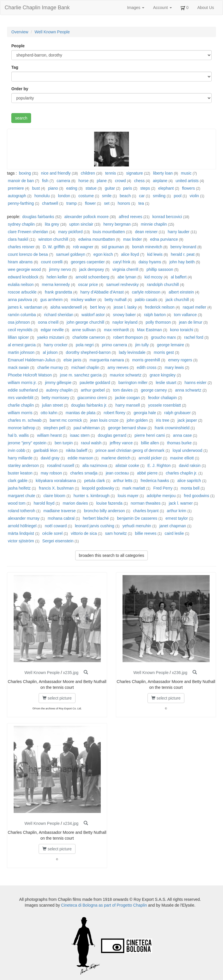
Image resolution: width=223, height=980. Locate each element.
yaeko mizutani (51, 337)
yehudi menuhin (137, 526)
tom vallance (185, 315)
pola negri (85, 345)
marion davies (75, 503)
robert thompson (128, 337)
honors (124, 203)
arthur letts (123, 481)
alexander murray (24, 518)
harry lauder (179, 232)
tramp (71, 203)
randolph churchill (163, 285)
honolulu (42, 196)
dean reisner (146, 232)
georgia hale (145, 413)
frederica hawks (155, 481)
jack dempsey (92, 269)
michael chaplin (86, 367)
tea (141, 203)
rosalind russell (61, 465)
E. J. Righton (159, 465)
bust (36, 188)
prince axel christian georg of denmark (130, 450)
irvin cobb (17, 450)
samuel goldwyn (71, 254)
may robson (51, 473)
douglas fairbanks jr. (89, 405)
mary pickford (70, 232)
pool (177, 196)
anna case (182, 435)
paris (127, 188)
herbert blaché (96, 518)
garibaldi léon (45, 450)
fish (45, 181)
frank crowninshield (172, 428)
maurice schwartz (126, 375)
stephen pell (55, 428)
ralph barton (155, 315)
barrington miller (133, 383)
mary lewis (174, 367)
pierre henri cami (150, 435)
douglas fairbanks (38, 217)
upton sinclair (81, 224)
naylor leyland (125, 322)
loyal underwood (188, 450)
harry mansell (128, 405)
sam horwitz (116, 533)
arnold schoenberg (92, 277)
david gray (50, 458)
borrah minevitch (147, 247)
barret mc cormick (66, 420)
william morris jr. (22, 383)
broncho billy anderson (104, 511)
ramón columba (22, 315)
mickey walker (84, 300)
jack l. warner (181, 503)
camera (63, 181)
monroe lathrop (21, 428)
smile (107, 196)
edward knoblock (23, 277)
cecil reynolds (20, 330)
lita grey (52, 224)
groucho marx (163, 337)
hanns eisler (196, 383)
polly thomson (158, 322)
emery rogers (180, 360)
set (107, 203)
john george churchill (86, 322)
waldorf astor (93, 315)
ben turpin (64, 443)
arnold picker (150, 458)
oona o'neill (48, 322)
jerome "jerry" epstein (27, 443)
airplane (160, 181)
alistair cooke (127, 465)
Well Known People (52, 32)
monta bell (190, 488)
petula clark (95, 481)
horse (83, 181)
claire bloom (54, 496)
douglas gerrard (112, 435)
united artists (187, 181)
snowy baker (124, 315)
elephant (166, 188)
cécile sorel (53, 533)
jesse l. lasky (125, 307)
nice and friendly (56, 173)
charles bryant (146, 511)
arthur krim (177, 511)
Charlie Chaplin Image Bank (37, 8)
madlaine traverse (60, 511)
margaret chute (21, 496)
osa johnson (19, 322)
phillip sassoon (160, 269)
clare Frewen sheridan (28, 232)
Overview (20, 32)
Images (136, 8)
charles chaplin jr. (181, 473)
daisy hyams (150, 262)
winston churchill (53, 239)
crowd (120, 181)
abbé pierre (147, 473)
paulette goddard (95, 383)
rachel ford (194, 337)
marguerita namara (107, 360)
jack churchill (177, 300)
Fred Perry (163, 488)
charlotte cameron (89, 337)
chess (140, 181)
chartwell (50, 203)
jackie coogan (127, 398)
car (142, 196)
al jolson (50, 352)
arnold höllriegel (23, 526)
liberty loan (163, 173)
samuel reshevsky (123, 285)
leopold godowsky (98, 488)
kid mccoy (154, 277)
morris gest (164, 352)
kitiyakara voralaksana (56, 481)
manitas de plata (81, 413)
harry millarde (20, 458)
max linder (133, 239)
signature (135, 173)
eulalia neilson (21, 285)
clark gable (18, 481)
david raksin (190, 465)
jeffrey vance (121, 443)
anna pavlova (20, 300)
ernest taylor (177, 518)
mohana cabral (61, 518)
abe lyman (127, 277)
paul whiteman (87, 428)
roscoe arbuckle (22, 292)
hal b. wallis (18, 435)
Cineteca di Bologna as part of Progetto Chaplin (104, 905)
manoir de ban (21, 181)
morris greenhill (146, 360)
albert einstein (181, 292)
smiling (159, 196)
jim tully (142, 345)
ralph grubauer (178, 413)
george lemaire (171, 345)
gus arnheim (52, 300)
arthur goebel (93, 390)
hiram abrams (20, 262)
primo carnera (114, 345)
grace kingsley (163, 375)
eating (72, 188)
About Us (206, 8)
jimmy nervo (60, 269)
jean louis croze (104, 420)
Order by (20, 89)
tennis (110, 173)
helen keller (57, 277)
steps (145, 188)
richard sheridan (59, 315)
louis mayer (128, 496)
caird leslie (174, 533)
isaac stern (80, 435)
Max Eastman (150, 330)
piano (53, 188)
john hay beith (182, 262)
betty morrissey (55, 398)
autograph (17, 196)
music (186, 173)
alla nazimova (95, 465)
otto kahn (49, 413)
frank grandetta (58, 292)
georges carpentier (88, 262)
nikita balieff (77, 450)
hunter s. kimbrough (91, 496)
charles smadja (84, 473)
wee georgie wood (24, 269)
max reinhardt (116, 330)
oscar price (88, 285)
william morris (20, 413)
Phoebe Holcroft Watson (30, 375)
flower (90, 203)
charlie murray (50, 367)
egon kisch (103, 254)
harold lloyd (44, 503)
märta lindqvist (21, 533)
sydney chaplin (21, 224)
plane (102, 181)
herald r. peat (183, 254)
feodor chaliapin (162, 398)
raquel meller (194, 307)
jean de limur (191, 322)
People (18, 46)
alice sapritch (189, 481)
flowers (188, 188)
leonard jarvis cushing (95, 526)
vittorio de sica (84, 533)
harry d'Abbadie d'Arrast (102, 292)
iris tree (163, 420)
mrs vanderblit (21, 398)
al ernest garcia (22, 345)
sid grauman (113, 247)
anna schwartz (188, 390)
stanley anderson (23, 465)
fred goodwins (196, 496)
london (64, 196)
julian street (53, 405)
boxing (25, 173)
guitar (110, 188)
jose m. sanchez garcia (81, 375)
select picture (57, 698)
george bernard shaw (127, 428)
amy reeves (118, 367)
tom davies (123, 390)
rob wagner (83, 247)
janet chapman (173, 526)
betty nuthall (116, 300)
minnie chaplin (154, 224)
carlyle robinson (146, 292)
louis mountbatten (109, 232)
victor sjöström (21, 541)
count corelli (52, 262)
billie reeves (146, 533)
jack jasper (187, 420)
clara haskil (18, 239)
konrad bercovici (167, 217)
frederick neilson (160, 307)
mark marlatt (134, 488)
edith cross (147, 367)
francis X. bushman (56, 488)
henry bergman (117, 224)
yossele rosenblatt (164, 405)
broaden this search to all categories (112, 555)
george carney (154, 390)
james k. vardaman (25, 307)
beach (125, 196)
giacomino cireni (92, 398)
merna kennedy (56, 285)
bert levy (98, 307)
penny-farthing (21, 203)
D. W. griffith (54, 247)
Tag (15, 67)
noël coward (56, 526)
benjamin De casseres (137, 518)
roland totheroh (21, 511)
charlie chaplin (21, 405)
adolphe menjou (161, 496)
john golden (137, 420)
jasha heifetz (19, 488)
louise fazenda (109, 503)
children (88, 173)
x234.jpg (71, 823)
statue (91, 188)
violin (194, 196)
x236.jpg (180, 673)
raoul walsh (91, 443)
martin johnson (21, 352)
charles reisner (21, 247)
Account (162, 8)
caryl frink (122, 262)
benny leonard (183, 247)
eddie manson (80, 458)
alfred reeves (131, 217)
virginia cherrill (125, 269)
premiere (16, 188)
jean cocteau (117, 473)
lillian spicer (18, 337)
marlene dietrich (116, 458)
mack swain (18, 367)
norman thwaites (146, 503)
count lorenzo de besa (28, 254)
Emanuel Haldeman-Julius (32, 360)
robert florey (115, 413)
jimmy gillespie (58, 383)
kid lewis (155, 254)
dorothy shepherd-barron (88, 352)
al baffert (179, 277)
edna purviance (164, 239)
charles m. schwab (25, 420)
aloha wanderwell (66, 307)
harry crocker (56, 345)
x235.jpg (71, 673)
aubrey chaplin (59, 390)
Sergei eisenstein (58, 541)
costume (86, 196)
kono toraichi (182, 330)
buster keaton (20, 473)
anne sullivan (84, 330)
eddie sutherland (23, 390)
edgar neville (52, 330)
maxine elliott (182, 458)
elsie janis (72, 360)
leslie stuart (166, 383)
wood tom (17, 503)
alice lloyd (130, 254)
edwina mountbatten (97, 239)
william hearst (50, 435)
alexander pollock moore (87, 217)
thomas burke (179, 443)
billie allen (150, 443)
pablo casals (146, 300)
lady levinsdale (132, 352)
